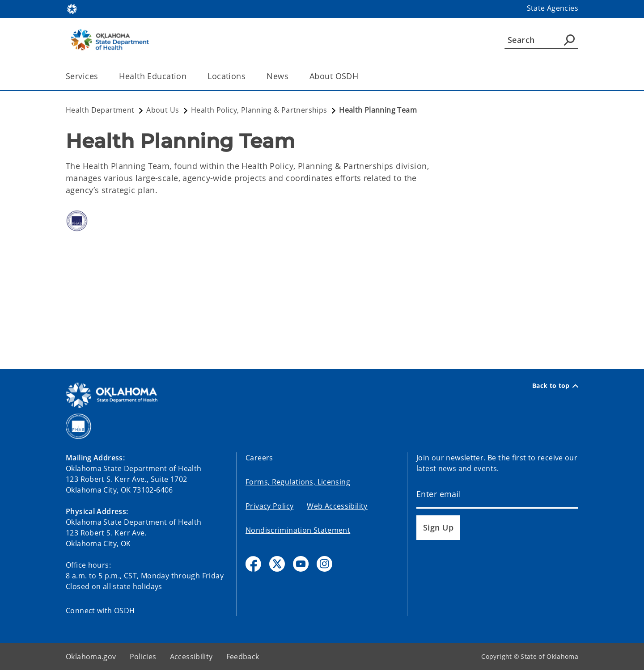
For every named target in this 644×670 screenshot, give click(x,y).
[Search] (541, 40)
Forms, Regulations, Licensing (298, 482)
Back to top (555, 386)
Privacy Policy (269, 506)
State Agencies (553, 8)
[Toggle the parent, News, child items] (291, 76)
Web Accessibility (337, 506)
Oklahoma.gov (91, 657)
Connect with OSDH (100, 611)
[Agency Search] (569, 40)
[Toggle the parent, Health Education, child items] (189, 76)
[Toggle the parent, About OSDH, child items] (361, 76)
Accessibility (191, 657)
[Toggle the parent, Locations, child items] (248, 76)
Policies (143, 657)
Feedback (243, 657)
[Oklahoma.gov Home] (72, 8)
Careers (259, 458)
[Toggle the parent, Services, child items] (101, 76)
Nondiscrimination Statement (298, 530)
